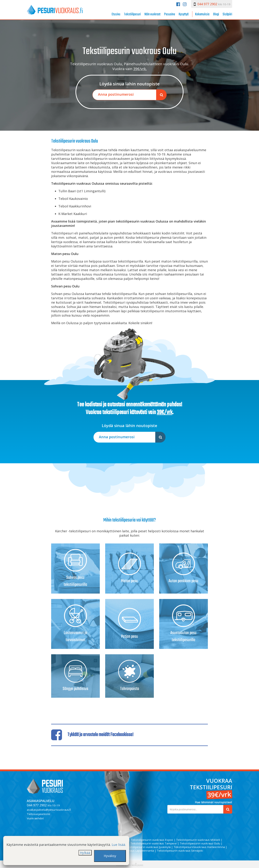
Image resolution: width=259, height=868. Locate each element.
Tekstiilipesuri (132, 14)
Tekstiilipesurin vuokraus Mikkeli (198, 840)
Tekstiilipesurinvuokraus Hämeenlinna (199, 847)
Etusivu (116, 14)
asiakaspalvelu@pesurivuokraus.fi (49, 810)
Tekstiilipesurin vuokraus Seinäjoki (180, 851)
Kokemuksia (202, 14)
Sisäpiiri (227, 14)
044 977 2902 (207, 4)
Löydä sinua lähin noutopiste (129, 84)
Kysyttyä (184, 14)
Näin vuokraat (152, 14)
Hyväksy (110, 856)
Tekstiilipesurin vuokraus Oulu (200, 843)
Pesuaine (170, 14)
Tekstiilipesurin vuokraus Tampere (154, 843)
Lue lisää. (119, 845)
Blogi (216, 14)
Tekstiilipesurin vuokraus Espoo (152, 840)
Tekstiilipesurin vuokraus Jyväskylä (148, 847)
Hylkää (85, 853)
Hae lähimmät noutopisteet (214, 802)
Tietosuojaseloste (38, 814)
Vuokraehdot (35, 818)
